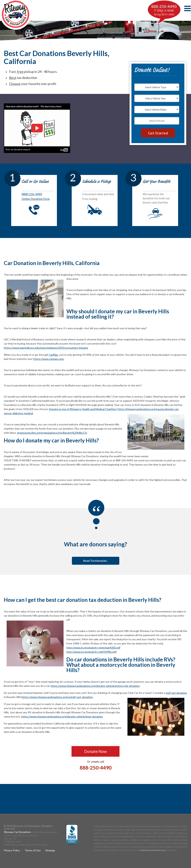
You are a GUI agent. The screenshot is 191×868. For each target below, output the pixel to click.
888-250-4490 (164, 6)
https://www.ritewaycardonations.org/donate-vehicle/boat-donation (62, 716)
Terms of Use (33, 850)
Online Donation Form (36, 199)
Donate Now (95, 751)
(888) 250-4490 (32, 194)
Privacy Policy (12, 850)
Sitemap (50, 850)
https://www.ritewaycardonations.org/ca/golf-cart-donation (57, 697)
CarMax (53, 355)
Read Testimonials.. (96, 561)
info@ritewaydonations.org (153, 850)
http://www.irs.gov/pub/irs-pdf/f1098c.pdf (91, 652)
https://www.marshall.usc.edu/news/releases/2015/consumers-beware (46, 348)
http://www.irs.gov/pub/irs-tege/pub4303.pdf (93, 648)
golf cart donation (176, 693)
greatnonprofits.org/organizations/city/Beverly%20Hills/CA (52, 433)
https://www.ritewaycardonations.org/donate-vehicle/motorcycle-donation (95, 686)
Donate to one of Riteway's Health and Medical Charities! (83, 409)
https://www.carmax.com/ (49, 359)
